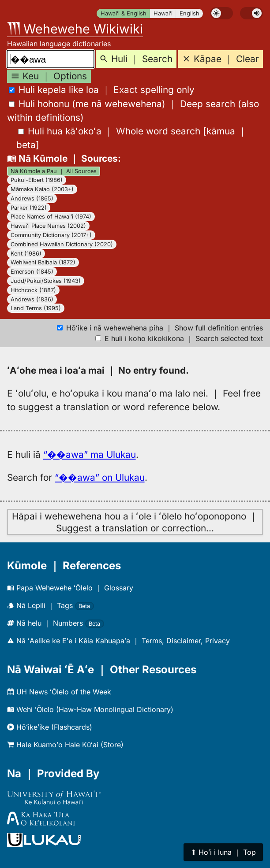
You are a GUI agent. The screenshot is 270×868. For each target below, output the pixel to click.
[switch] (221, 13)
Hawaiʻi (163, 13)
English (189, 13)
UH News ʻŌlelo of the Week (59, 692)
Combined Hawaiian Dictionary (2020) (62, 244)
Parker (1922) (29, 208)
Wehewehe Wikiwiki (75, 29)
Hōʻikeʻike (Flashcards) (50, 727)
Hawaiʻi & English (124, 13)
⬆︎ (223, 852)
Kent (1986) (26, 254)
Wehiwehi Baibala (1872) (43, 262)
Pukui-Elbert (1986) (37, 180)
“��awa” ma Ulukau (90, 454)
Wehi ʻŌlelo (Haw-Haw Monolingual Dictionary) (90, 709)
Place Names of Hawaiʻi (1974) (51, 217)
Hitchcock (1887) (33, 290)
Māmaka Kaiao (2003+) (42, 189)
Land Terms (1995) (36, 308)
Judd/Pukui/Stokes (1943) (46, 281)
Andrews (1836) (32, 299)
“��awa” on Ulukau (100, 477)
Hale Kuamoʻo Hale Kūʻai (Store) (65, 745)
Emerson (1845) (32, 272)
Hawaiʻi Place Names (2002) (48, 226)
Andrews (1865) (32, 198)
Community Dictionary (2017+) (51, 235)
